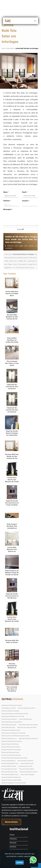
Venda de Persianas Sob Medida (11, 780)
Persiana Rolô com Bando (25, 761)
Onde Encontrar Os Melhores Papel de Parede (15, 736)
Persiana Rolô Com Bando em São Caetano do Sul (12, 456)
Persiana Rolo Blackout (8, 761)
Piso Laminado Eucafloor (27, 769)
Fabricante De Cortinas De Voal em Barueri (12, 387)
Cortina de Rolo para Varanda (10, 711)
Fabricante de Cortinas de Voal (11, 730)
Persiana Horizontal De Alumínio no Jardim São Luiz (12, 667)
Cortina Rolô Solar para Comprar (28, 725)
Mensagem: (8, 209)
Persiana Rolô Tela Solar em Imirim (12, 641)
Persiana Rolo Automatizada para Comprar (14, 758)
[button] (35, 21)
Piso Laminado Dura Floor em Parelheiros (12, 689)
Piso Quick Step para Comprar (28, 772)
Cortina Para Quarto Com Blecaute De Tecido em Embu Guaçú (12, 620)
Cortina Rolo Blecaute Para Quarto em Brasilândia (12, 550)
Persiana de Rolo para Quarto (10, 752)
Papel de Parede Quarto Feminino (12, 741)
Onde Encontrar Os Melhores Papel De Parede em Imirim (12, 573)
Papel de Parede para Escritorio (28, 738)
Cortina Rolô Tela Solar (8, 727)
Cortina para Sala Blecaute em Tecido (13, 716)
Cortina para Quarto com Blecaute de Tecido (15, 714)
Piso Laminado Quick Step (9, 772)
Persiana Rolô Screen (27, 763)
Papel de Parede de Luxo (9, 738)
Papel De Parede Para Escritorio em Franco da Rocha (12, 503)
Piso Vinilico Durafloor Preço (10, 774)
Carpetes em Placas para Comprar (12, 705)
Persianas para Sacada (25, 766)
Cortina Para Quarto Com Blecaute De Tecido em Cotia (12, 481)
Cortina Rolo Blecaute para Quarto (12, 722)
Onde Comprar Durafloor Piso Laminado (13, 733)
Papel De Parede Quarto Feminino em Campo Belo (12, 433)
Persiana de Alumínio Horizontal (11, 750)
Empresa (13, 839)
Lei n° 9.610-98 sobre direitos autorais (23, 268)
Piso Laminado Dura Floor (9, 769)
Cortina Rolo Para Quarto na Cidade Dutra (12, 294)
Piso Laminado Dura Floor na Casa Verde (12, 363)
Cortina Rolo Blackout (25, 719)
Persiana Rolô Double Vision (10, 763)
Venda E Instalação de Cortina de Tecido (14, 783)
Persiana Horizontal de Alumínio (11, 755)
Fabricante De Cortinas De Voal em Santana (12, 410)
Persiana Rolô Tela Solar (9, 766)
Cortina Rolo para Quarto (9, 725)
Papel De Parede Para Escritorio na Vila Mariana (12, 596)
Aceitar (20, 863)
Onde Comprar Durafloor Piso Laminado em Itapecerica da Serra (12, 528)
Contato (13, 847)
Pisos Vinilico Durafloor (27, 774)
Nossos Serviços (11, 822)
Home (12, 835)
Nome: (6, 192)
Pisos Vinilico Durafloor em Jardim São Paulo (12, 340)
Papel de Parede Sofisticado (10, 744)
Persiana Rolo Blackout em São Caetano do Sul (12, 317)
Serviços (13, 843)
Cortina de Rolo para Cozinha (26, 708)
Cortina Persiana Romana (9, 719)
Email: (25, 192)
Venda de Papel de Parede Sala (11, 777)
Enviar (20, 229)
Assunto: (26, 201)
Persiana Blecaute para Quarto (11, 747)
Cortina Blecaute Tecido (9, 708)
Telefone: (7, 201)
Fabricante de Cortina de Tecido (27, 727)
